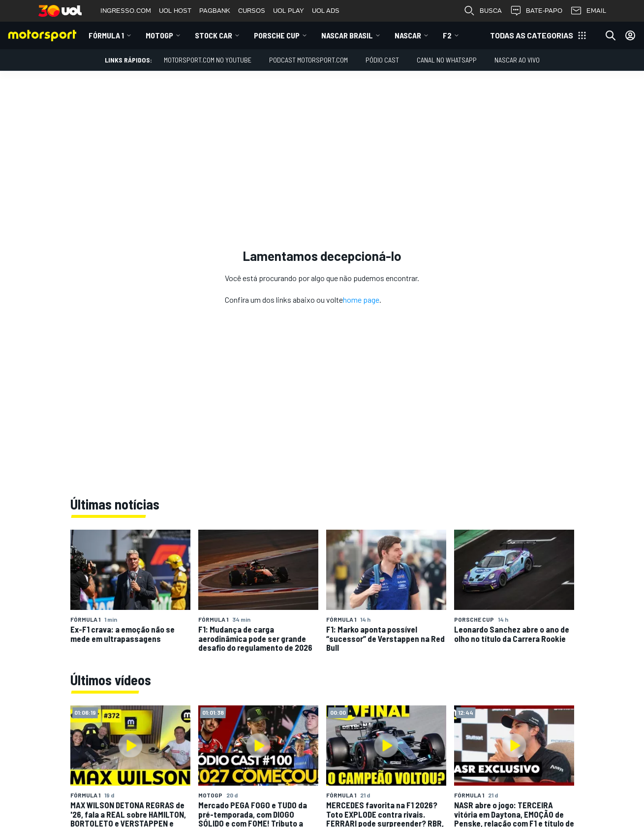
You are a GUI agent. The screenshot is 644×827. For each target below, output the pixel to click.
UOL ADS (326, 11)
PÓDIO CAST (382, 60)
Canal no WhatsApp (447, 60)
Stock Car (214, 35)
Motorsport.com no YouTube (208, 60)
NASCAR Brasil (347, 35)
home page (361, 300)
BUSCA (483, 11)
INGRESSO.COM (126, 11)
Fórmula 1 (106, 35)
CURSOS (252, 11)
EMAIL (588, 11)
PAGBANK (215, 11)
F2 (447, 35)
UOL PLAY (289, 11)
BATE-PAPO (536, 11)
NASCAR (408, 35)
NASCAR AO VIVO (517, 60)
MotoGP (159, 35)
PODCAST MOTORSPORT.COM (308, 60)
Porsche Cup (277, 35)
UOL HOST (175, 11)
